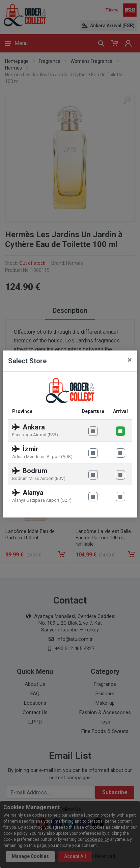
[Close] (130, 360)
